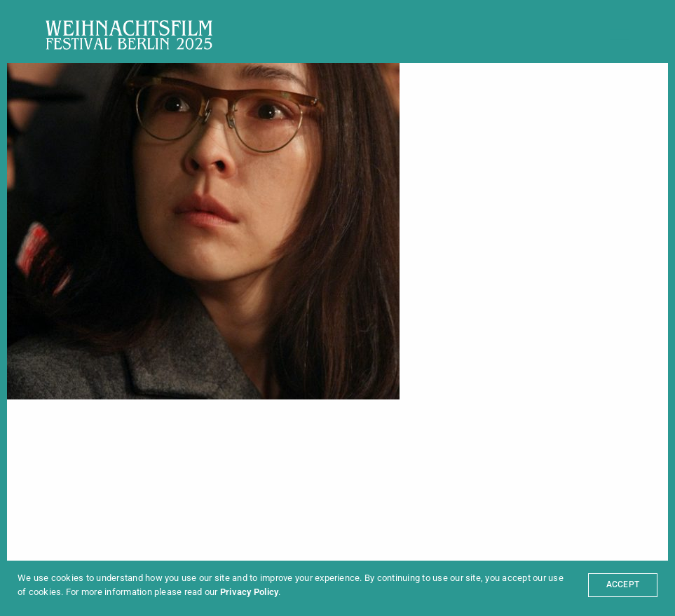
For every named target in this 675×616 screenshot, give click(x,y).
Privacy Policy (249, 592)
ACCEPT (623, 584)
